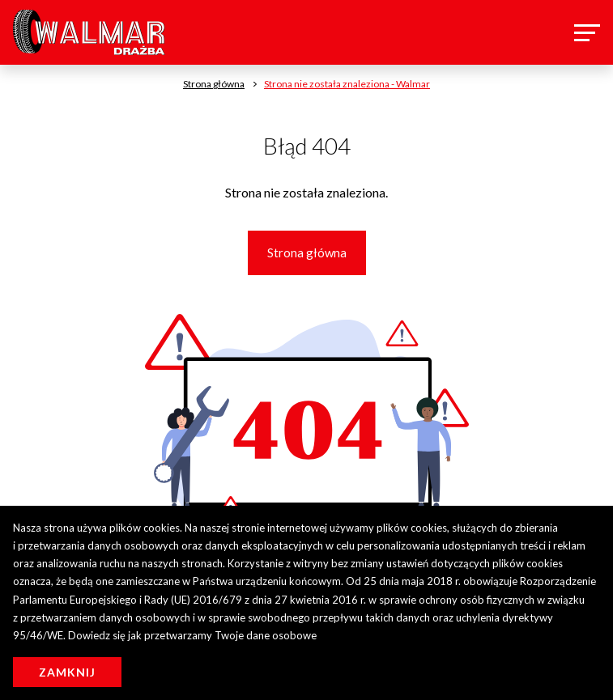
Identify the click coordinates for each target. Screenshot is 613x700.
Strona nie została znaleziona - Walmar (347, 84)
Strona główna (307, 252)
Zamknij (67, 672)
